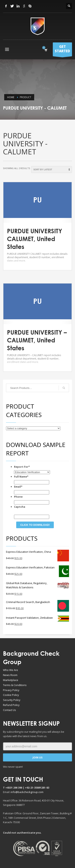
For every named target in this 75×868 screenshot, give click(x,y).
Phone (18, 497)
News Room (10, 675)
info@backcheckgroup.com (27, 792)
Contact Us (9, 710)
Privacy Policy (11, 690)
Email (18, 487)
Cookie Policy (11, 695)
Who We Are (10, 670)
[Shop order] (52, 169)
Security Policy (12, 700)
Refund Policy (11, 705)
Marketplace (11, 680)
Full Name (21, 477)
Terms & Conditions (15, 685)
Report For (22, 467)
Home (11, 97)
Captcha (20, 507)
